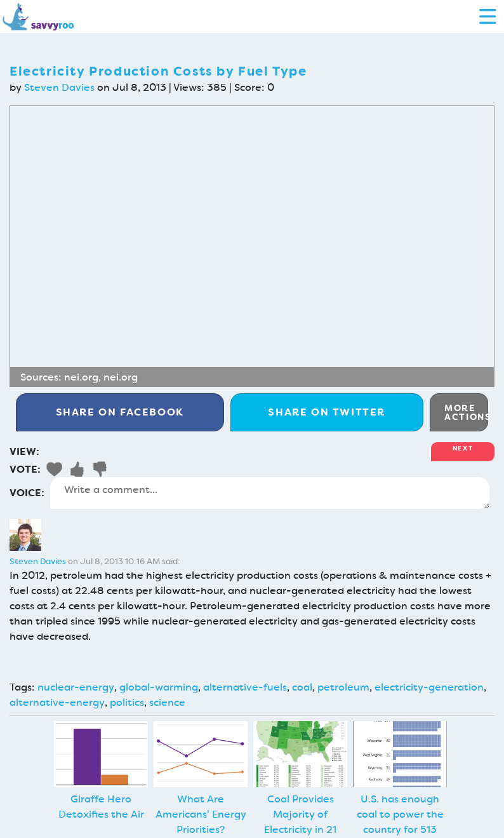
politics (127, 702)
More (466, 412)
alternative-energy (57, 702)
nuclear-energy (76, 687)
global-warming (159, 687)
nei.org (81, 377)
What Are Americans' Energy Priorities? (201, 814)
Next (463, 448)
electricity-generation (429, 687)
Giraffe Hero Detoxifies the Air (101, 807)
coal (302, 687)
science (167, 702)
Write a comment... (270, 493)
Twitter (327, 412)
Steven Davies (59, 87)
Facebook (120, 412)
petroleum (343, 687)
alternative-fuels (245, 687)
